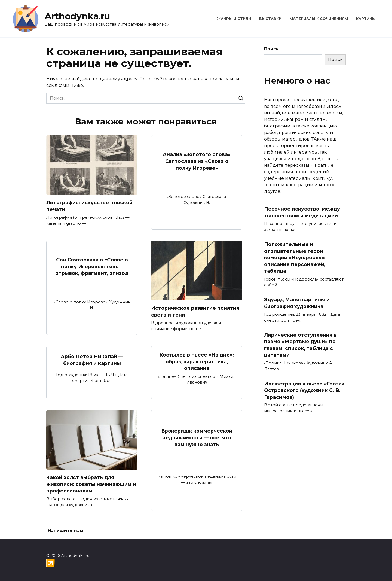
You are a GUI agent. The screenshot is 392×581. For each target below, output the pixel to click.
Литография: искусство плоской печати (89, 206)
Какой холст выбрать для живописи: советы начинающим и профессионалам (91, 484)
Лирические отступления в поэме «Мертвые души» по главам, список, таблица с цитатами (300, 345)
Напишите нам (65, 531)
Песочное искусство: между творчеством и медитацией (302, 212)
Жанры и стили (234, 19)
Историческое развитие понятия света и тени (195, 311)
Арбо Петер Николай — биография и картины (92, 360)
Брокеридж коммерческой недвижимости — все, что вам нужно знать (197, 437)
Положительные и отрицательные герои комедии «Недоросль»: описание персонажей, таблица (295, 258)
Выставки (270, 19)
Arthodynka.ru (77, 16)
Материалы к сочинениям (319, 19)
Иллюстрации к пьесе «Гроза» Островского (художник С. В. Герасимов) (304, 390)
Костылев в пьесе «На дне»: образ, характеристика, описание (197, 361)
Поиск (271, 49)
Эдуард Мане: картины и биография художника (297, 303)
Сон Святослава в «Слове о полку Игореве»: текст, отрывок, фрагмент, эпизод (92, 266)
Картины (366, 19)
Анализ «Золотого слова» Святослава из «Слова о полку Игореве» (197, 161)
